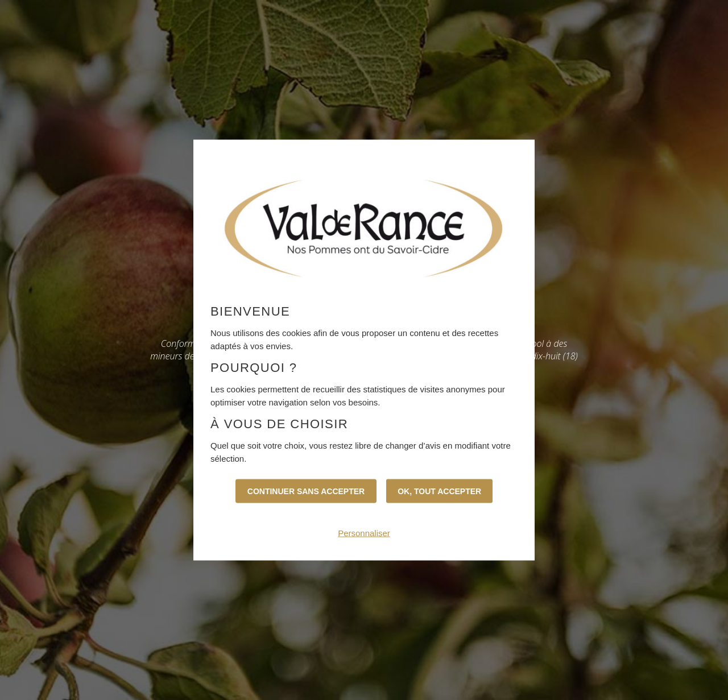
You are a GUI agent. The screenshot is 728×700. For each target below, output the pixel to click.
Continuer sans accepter (306, 491)
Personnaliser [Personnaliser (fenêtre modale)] (364, 533)
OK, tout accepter (439, 491)
